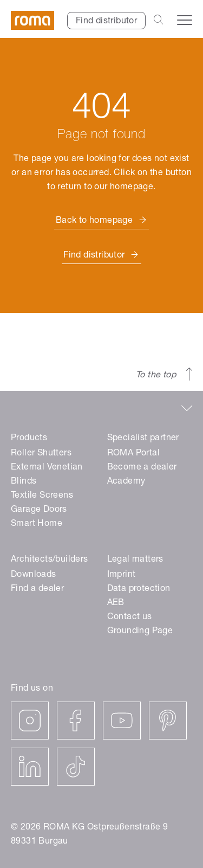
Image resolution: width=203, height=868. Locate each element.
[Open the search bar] (158, 21)
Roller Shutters (41, 454)
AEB (116, 603)
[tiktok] (76, 767)
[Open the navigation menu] (185, 20)
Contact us (130, 618)
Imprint (122, 575)
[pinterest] (168, 721)
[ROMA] (32, 20)
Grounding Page (140, 632)
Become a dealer (142, 468)
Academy (126, 482)
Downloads (34, 575)
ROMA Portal (133, 454)
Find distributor (106, 22)
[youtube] (122, 721)
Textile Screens (42, 496)
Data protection (139, 589)
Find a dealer (37, 589)
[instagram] (30, 721)
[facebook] (76, 721)
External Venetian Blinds (47, 475)
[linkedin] (30, 767)
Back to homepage (94, 221)
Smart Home (37, 524)
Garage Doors (39, 510)
